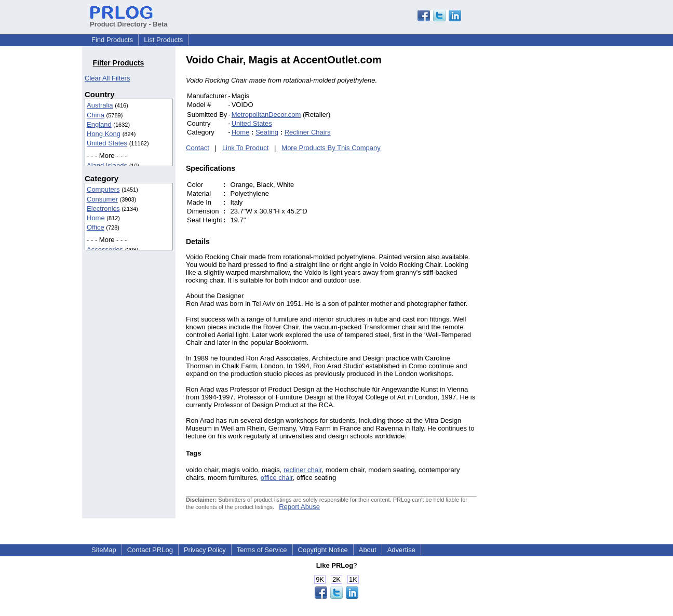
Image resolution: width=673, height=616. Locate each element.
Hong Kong (104, 134)
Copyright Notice (323, 550)
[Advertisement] (547, 210)
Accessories (105, 250)
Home (96, 218)
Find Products (112, 40)
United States (107, 143)
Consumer (102, 199)
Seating (267, 132)
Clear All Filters (107, 78)
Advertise (401, 550)
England (99, 124)
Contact (198, 148)
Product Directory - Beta (129, 20)
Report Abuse (299, 507)
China (96, 115)
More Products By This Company (331, 148)
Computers (103, 189)
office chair (277, 478)
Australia (100, 105)
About (368, 550)
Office (96, 227)
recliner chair (303, 470)
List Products (163, 40)
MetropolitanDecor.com (266, 115)
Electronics (103, 209)
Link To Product (245, 148)
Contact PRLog (150, 550)
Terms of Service (262, 550)
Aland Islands (107, 165)
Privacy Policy (205, 550)
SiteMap (104, 550)
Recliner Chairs (308, 132)
